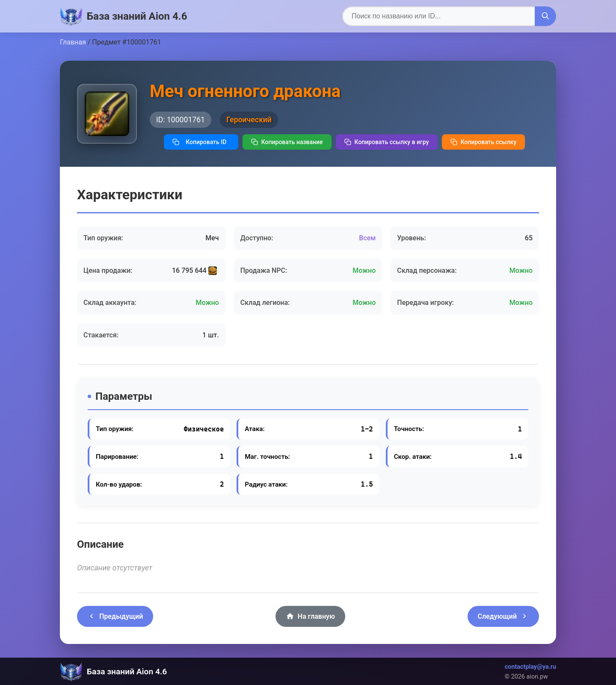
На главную (310, 616)
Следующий (503, 616)
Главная (73, 42)
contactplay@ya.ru (530, 667)
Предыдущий (115, 616)
